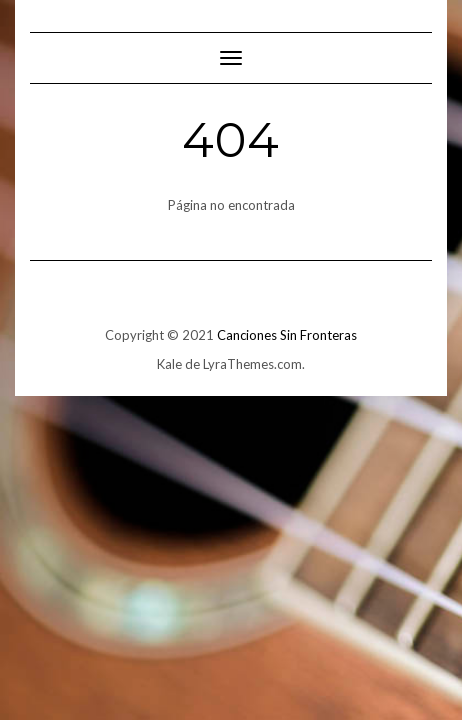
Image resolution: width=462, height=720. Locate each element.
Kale (169, 364)
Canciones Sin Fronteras (287, 335)
